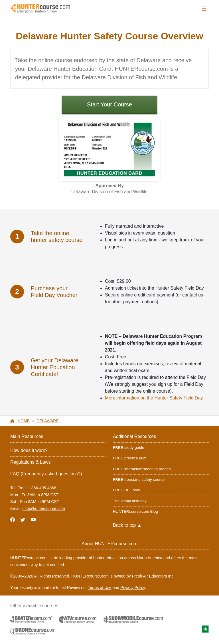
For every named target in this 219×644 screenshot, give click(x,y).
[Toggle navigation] (204, 9)
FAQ (46, 474)
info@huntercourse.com (44, 508)
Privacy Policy (133, 588)
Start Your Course (109, 104)
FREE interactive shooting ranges (142, 469)
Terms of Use (100, 588)
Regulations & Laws (30, 462)
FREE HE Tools (126, 490)
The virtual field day (130, 501)
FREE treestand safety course (139, 480)
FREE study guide (129, 448)
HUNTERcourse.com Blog (135, 511)
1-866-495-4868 (42, 488)
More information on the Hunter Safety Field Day (154, 398)
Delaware (48, 421)
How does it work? (29, 450)
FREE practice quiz (129, 458)
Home (24, 421)
